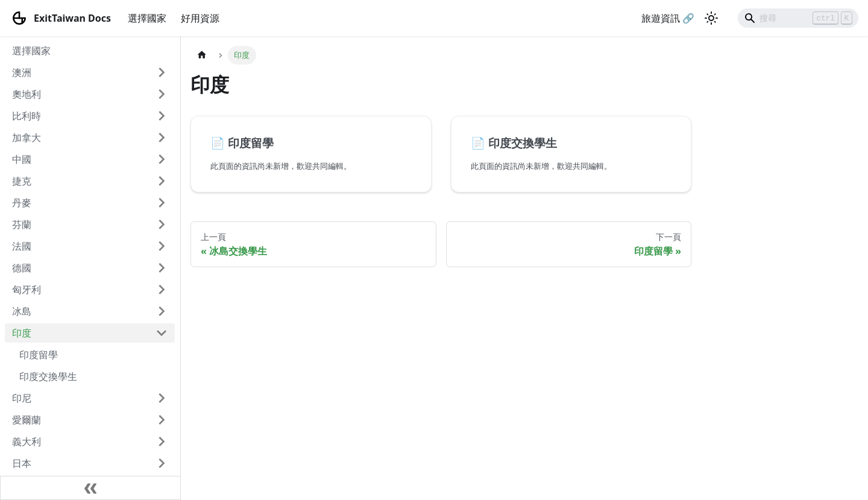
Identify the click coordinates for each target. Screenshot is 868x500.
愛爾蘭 (27, 420)
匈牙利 (27, 290)
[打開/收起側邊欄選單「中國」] (162, 159)
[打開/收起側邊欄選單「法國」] (162, 246)
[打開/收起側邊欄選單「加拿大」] (162, 138)
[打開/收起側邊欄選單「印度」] (162, 333)
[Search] (798, 18)
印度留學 (39, 355)
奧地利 (27, 94)
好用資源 (200, 18)
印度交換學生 (48, 376)
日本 (22, 463)
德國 (22, 268)
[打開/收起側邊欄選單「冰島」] (162, 311)
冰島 (22, 311)
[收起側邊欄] (90, 488)
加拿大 (27, 138)
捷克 (22, 181)
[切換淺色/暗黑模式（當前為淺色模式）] (711, 18)
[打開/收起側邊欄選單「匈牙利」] (162, 290)
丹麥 (22, 203)
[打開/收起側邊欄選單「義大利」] (162, 441)
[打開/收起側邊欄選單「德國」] (162, 268)
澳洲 (22, 72)
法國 (22, 246)
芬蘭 (22, 224)
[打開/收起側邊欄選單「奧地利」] (162, 94)
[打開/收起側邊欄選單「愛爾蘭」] (162, 420)
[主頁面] (202, 55)
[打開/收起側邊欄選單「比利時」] (162, 116)
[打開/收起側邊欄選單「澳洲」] (162, 72)
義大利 (27, 441)
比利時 (27, 116)
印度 (22, 333)
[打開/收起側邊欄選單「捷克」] (162, 181)
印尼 (22, 398)
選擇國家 (147, 18)
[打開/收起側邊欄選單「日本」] (162, 463)
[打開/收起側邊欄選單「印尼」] (162, 398)
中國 (22, 159)
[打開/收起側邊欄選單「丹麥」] (162, 203)
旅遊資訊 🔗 (668, 18)
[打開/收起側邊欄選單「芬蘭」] (162, 224)
